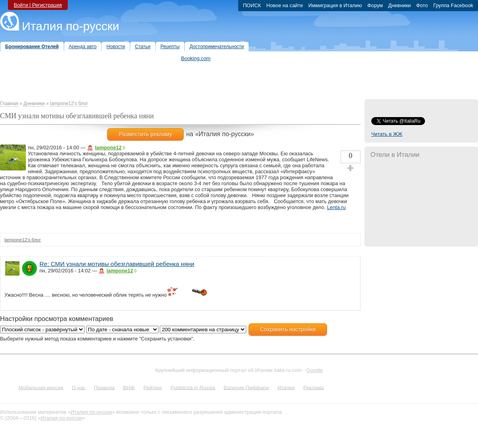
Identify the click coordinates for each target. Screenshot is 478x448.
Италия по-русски (71, 26)
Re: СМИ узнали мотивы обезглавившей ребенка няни (117, 264)
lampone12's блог (69, 104)
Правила (104, 387)
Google (314, 370)
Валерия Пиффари (246, 387)
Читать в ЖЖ (387, 134)
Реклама (313, 387)
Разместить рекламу (145, 134)
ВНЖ (129, 387)
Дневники (34, 104)
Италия (286, 387)
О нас (78, 387)
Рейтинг (153, 387)
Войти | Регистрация (38, 5)
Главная (9, 104)
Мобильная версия (41, 387)
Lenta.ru (336, 207)
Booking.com (196, 58)
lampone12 (108, 148)
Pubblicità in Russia (193, 387)
